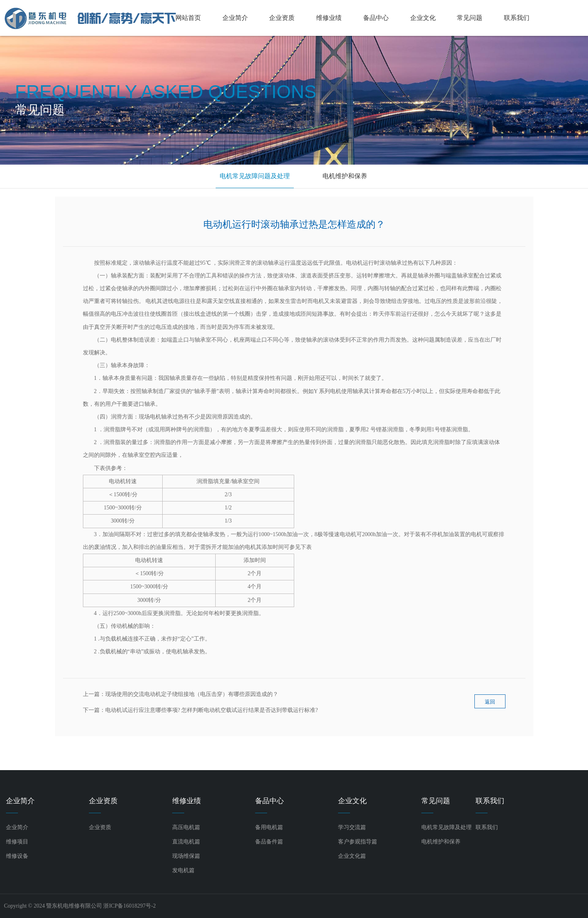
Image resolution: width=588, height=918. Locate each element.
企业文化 (423, 18)
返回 (490, 705)
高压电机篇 (186, 827)
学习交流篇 (352, 827)
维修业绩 (329, 18)
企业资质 (282, 18)
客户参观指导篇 (358, 842)
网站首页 (188, 18)
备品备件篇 (269, 842)
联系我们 (517, 18)
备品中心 (376, 18)
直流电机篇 (186, 842)
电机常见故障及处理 (446, 827)
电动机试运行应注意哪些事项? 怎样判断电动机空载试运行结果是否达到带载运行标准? (212, 710)
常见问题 (470, 18)
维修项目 (17, 842)
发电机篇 (183, 870)
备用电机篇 (269, 827)
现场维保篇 (186, 856)
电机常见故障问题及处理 (255, 176)
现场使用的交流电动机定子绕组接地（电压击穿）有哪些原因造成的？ (192, 694)
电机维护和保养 (345, 176)
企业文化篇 (352, 856)
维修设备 (17, 856)
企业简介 (235, 18)
